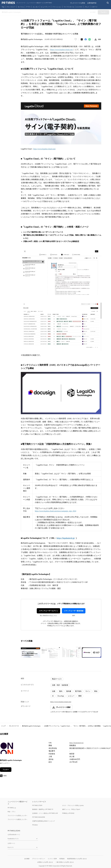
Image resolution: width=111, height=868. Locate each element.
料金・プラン (12, 812)
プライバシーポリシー (39, 859)
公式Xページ (11, 843)
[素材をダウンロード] (96, 39)
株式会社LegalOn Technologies (31, 726)
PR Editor (35, 825)
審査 (80, 696)
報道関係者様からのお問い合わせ (77, 859)
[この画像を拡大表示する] (30, 653)
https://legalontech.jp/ (76, 743)
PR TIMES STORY (37, 805)
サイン (88, 691)
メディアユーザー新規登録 (74, 611)
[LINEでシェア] (90, 39)
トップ (3, 726)
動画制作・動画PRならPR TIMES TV (43, 809)
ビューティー (46, 7)
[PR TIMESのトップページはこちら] (27, 3)
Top (3, 7)
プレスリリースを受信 (78, 3)
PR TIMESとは (12, 808)
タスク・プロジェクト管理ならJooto (73, 805)
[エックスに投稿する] (82, 39)
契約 (61, 691)
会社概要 (27, 859)
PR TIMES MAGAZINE (39, 817)
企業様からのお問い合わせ (45, 862)
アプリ (28, 7)
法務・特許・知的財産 (60, 685)
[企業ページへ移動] (7, 749)
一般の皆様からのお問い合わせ (65, 862)
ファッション (57, 7)
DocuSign (61, 696)
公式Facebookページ (14, 835)
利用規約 (62, 859)
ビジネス (79, 7)
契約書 (69, 691)
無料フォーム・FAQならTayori (71, 809)
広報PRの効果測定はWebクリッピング (44, 821)
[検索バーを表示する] (108, 3)
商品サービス (57, 679)
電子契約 (78, 691)
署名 (96, 691)
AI (53, 696)
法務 (54, 691)
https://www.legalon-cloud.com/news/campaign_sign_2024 (55, 511)
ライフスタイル (69, 7)
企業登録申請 (92, 3)
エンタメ (36, 7)
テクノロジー (11, 7)
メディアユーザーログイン (48, 611)
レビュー (71, 696)
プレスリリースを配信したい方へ (17, 819)
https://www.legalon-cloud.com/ (62, 50)
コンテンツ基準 (52, 859)
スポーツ (94, 7)
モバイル (21, 7)
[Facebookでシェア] (86, 39)
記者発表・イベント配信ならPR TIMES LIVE (45, 813)
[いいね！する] (76, 39)
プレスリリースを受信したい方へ (17, 815)
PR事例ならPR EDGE (68, 813)
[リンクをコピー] (100, 39)
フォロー (6, 770)
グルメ (87, 7)
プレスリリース (14, 726)
